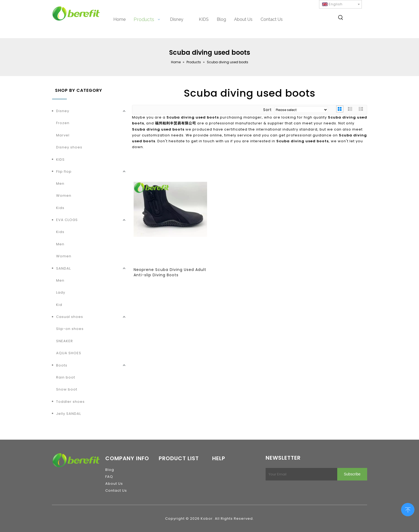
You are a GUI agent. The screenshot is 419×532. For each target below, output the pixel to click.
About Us (114, 484)
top (408, 509)
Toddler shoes (70, 402)
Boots (62, 365)
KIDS (60, 159)
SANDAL (63, 268)
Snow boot (67, 389)
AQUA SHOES (69, 353)
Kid (59, 305)
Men (60, 184)
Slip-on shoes (70, 329)
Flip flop (64, 172)
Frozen (63, 123)
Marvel (63, 135)
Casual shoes (70, 317)
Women (64, 196)
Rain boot (66, 377)
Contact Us (116, 490)
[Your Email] (300, 474)
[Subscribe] (352, 474)
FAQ (109, 477)
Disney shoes (69, 147)
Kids (60, 208)
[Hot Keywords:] (341, 18)
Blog (110, 470)
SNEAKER (65, 341)
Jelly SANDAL (69, 414)
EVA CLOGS (67, 220)
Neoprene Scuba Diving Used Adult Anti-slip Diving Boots (170, 272)
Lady (61, 292)
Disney (63, 111)
